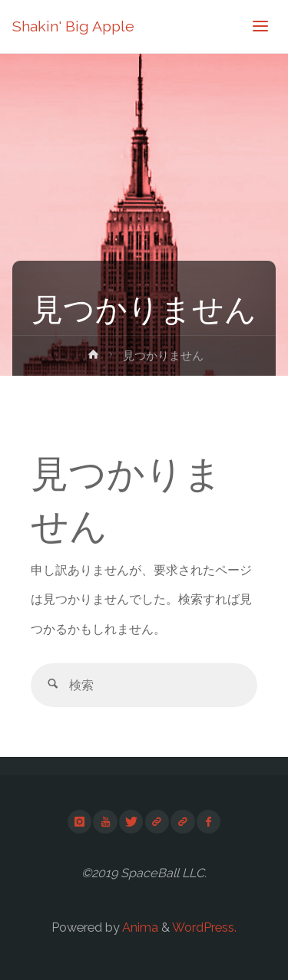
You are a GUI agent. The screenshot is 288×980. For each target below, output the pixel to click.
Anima (139, 927)
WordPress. (204, 927)
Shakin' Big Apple (73, 26)
